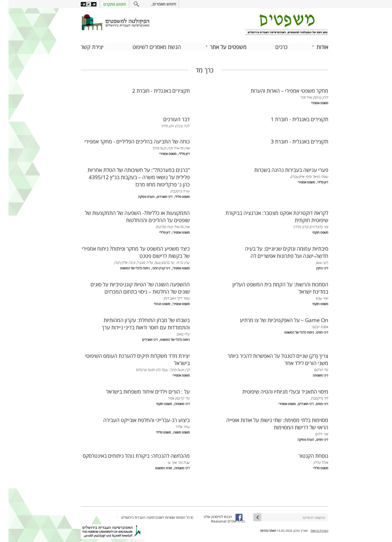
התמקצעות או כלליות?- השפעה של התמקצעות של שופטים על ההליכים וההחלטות (129, 216)
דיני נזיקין (314, 268)
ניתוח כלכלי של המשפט (126, 268)
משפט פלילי (174, 196)
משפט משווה (173, 432)
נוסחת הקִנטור (305, 455)
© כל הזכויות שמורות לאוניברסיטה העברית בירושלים (149, 517)
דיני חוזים (314, 332)
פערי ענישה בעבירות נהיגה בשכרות (283, 169)
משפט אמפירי (311, 103)
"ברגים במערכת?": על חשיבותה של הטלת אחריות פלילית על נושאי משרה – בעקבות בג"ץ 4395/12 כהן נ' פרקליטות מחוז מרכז (130, 177)
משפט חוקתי (312, 232)
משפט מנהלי (153, 303)
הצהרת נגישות (311, 530)
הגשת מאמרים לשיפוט (148, 46)
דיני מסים (314, 403)
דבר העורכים (168, 119)
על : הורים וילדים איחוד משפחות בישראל (139, 391)
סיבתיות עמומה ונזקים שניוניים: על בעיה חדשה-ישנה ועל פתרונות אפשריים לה (278, 252)
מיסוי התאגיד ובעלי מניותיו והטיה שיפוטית (277, 391)
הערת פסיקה (138, 196)
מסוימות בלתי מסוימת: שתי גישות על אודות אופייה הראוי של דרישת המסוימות (269, 423)
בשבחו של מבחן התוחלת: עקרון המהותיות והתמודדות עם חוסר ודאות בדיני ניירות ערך (137, 323)
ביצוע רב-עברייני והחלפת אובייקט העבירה (138, 419)
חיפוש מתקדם (106, 4)
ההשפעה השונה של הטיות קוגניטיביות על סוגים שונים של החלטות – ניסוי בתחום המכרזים (132, 287)
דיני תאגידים (156, 196)
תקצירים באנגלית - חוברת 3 (291, 141)
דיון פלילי (176, 153)
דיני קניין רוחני (153, 268)
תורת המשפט (155, 468)
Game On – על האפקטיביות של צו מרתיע (275, 319)
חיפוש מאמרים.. (155, 4)
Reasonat (210, 521)
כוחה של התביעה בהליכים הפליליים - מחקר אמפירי (129, 141)
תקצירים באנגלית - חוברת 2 (152, 90)
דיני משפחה (312, 375)
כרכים (273, 46)
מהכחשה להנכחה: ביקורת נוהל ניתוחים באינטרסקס (128, 455)
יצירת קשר (84, 46)
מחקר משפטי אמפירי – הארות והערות (281, 90)
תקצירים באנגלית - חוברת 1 (291, 119)
